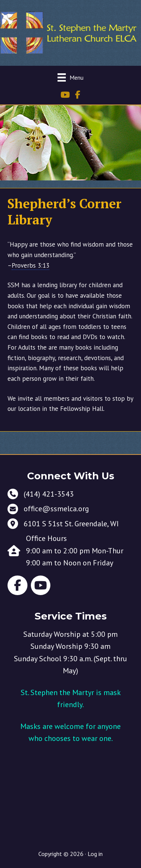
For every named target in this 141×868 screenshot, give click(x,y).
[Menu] (70, 77)
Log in (95, 854)
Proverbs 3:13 (30, 265)
